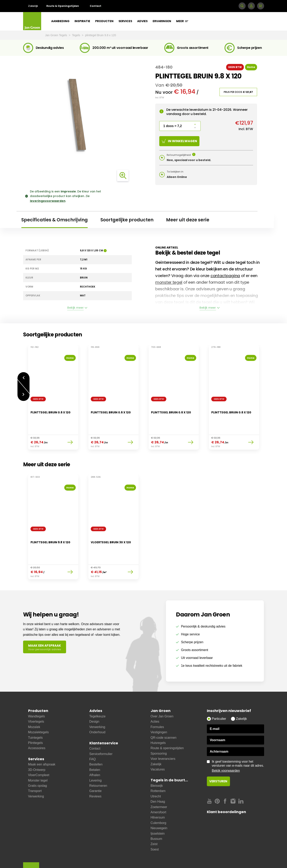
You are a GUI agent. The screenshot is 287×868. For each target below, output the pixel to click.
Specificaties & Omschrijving (55, 220)
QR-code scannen (164, 718)
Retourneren (98, 766)
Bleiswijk (157, 766)
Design (94, 701)
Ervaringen (162, 21)
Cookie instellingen (176, 858)
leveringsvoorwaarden (48, 201)
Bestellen (96, 744)
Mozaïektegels (38, 712)
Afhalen (95, 755)
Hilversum (158, 797)
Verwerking (36, 776)
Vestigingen (159, 712)
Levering (95, 760)
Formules (157, 707)
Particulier (219, 699)
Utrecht (156, 776)
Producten (104, 21)
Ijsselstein (158, 813)
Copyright (152, 858)
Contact (95, 6)
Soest (155, 829)
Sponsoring (159, 733)
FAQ (93, 739)
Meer (182, 21)
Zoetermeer (159, 787)
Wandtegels (37, 696)
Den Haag (158, 781)
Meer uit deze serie (188, 220)
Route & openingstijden (167, 728)
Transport (35, 771)
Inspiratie (82, 21)
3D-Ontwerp (37, 750)
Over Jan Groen (162, 696)
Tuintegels (35, 718)
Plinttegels (36, 723)
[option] (53, 395)
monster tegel (169, 282)
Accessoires (37, 728)
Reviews (95, 776)
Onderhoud (97, 712)
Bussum (156, 819)
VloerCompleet (39, 755)
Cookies (107, 858)
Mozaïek (34, 707)
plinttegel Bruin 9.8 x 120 (101, 35)
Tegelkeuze (98, 696)
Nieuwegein (159, 808)
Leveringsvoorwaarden (63, 858)
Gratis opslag (38, 766)
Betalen (95, 750)
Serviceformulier (101, 734)
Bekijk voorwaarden (226, 750)
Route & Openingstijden (63, 6)
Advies (142, 21)
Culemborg (158, 803)
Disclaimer (90, 858)
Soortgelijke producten (127, 220)
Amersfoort (158, 792)
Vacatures (158, 749)
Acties (155, 701)
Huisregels (158, 723)
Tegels (77, 35)
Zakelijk (33, 6)
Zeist (154, 824)
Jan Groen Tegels (57, 35)
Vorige (23, 375)
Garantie (95, 771)
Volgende (23, 392)
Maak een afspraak (42, 744)
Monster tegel (38, 760)
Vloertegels (36, 701)
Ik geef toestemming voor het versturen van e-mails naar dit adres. (238, 746)
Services (125, 21)
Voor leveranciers (163, 739)
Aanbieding (60, 21)
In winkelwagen (179, 141)
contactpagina (225, 276)
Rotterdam (158, 771)
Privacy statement (129, 858)
